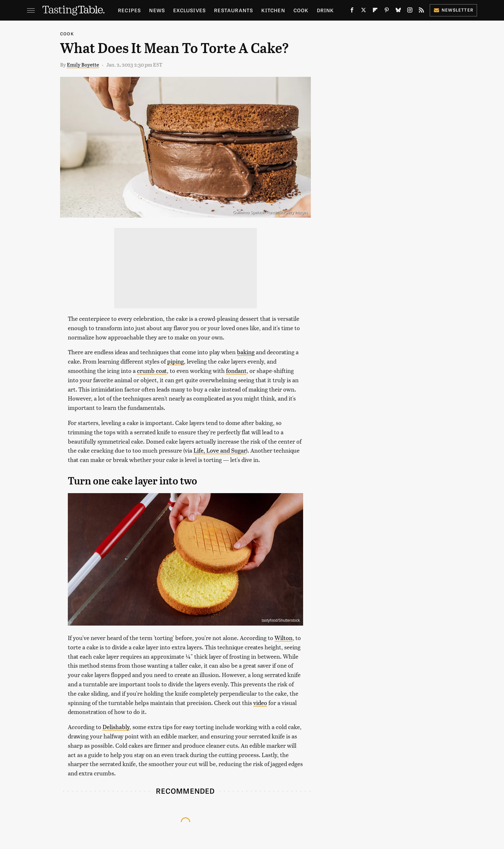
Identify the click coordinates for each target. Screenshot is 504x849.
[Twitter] (364, 11)
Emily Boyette (83, 64)
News (157, 10)
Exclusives (189, 10)
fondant (236, 370)
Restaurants (234, 10)
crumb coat (152, 370)
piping (175, 361)
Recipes (129, 10)
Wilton (283, 638)
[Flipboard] (375, 11)
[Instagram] (410, 11)
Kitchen (273, 10)
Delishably (116, 727)
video (260, 703)
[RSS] (421, 11)
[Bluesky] (398, 11)
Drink (325, 10)
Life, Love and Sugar (220, 450)
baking (246, 352)
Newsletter (453, 10)
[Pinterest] (387, 11)
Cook (301, 10)
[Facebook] (352, 11)
